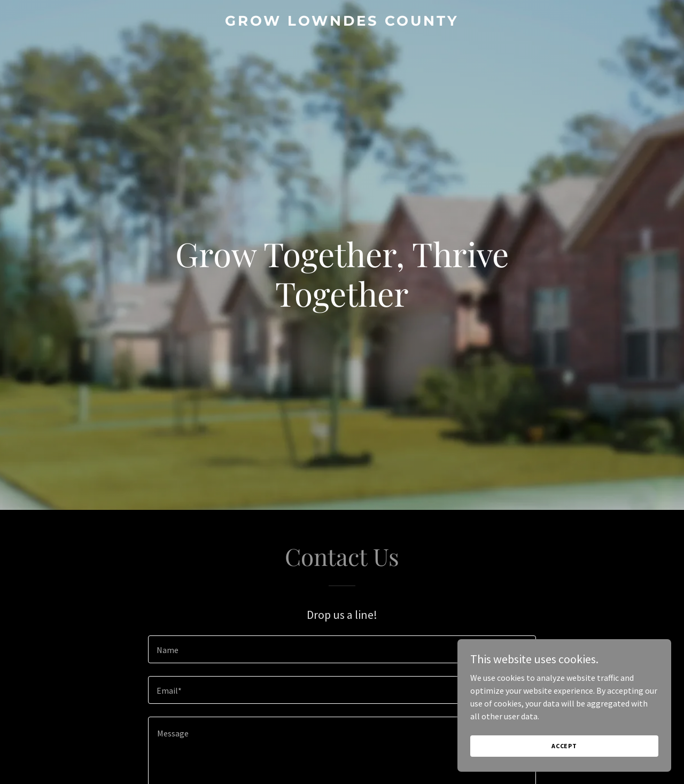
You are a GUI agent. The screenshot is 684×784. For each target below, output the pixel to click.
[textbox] (342, 649)
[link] (342, 22)
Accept (564, 746)
